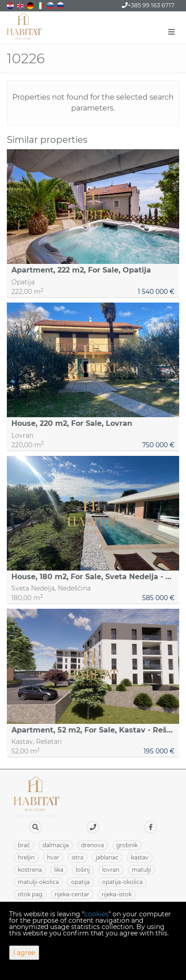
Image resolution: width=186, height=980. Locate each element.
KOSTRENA (30, 870)
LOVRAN (111, 870)
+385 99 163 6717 (148, 5)
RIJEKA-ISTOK (117, 894)
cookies (96, 914)
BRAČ (24, 845)
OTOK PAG (30, 894)
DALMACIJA (56, 845)
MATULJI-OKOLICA (38, 882)
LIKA (59, 870)
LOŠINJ (83, 870)
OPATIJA (80, 882)
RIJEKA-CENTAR (72, 894)
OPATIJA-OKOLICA (122, 882)
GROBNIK (127, 845)
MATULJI (141, 870)
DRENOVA (93, 845)
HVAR (53, 857)
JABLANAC (107, 857)
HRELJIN (26, 857)
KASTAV (140, 857)
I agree (24, 953)
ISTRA (77, 857)
